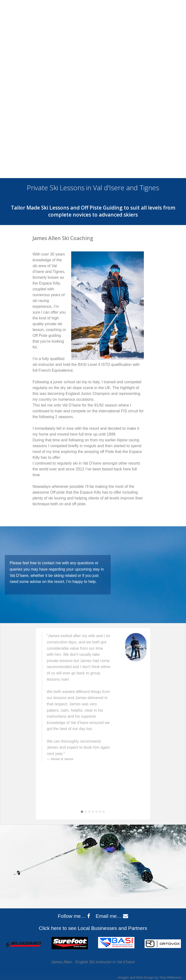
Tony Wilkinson (170, 977)
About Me (25, 61)
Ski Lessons (67, 61)
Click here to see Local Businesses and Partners (93, 928)
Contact (176, 61)
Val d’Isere (134, 61)
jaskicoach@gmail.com (156, 15)
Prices (100, 61)
